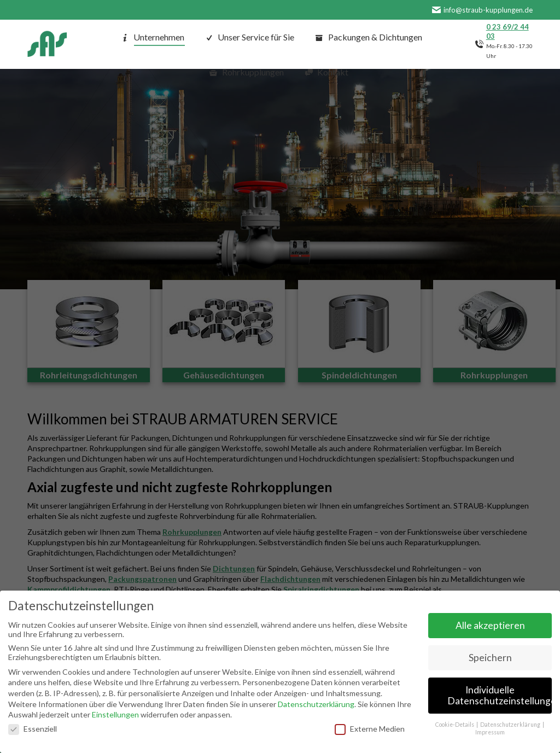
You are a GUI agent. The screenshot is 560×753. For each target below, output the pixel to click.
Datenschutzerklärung (316, 704)
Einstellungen (115, 714)
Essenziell (33, 729)
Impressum (490, 732)
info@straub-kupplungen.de (482, 10)
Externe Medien (370, 729)
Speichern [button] (490, 658)
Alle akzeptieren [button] (490, 625)
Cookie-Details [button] (455, 725)
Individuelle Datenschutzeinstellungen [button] (500, 695)
